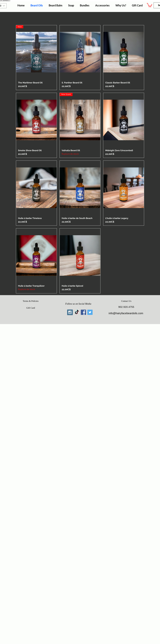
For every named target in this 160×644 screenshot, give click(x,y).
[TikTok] (77, 312)
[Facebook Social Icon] (83, 312)
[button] (149, 5)
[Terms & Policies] (31, 301)
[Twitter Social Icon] (90, 312)
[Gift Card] (31, 308)
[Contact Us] (126, 301)
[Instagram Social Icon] (70, 312)
